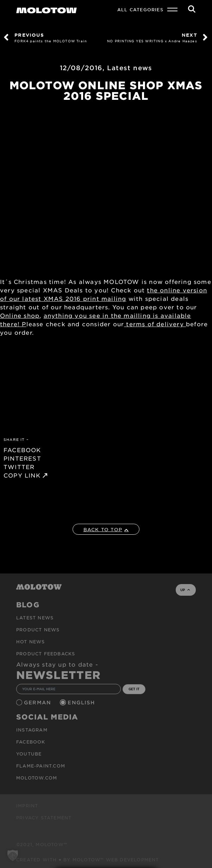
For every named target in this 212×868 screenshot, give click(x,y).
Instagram (32, 730)
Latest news (130, 68)
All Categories (140, 10)
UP (185, 590)
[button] (13, 855)
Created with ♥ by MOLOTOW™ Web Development (88, 860)
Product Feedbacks (46, 654)
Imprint (27, 806)
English (82, 702)
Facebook (31, 742)
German (38, 702)
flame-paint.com (41, 766)
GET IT (134, 689)
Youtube (29, 754)
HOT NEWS (31, 642)
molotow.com (37, 778)
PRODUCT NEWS (38, 630)
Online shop (20, 315)
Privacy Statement (44, 818)
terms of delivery (155, 324)
